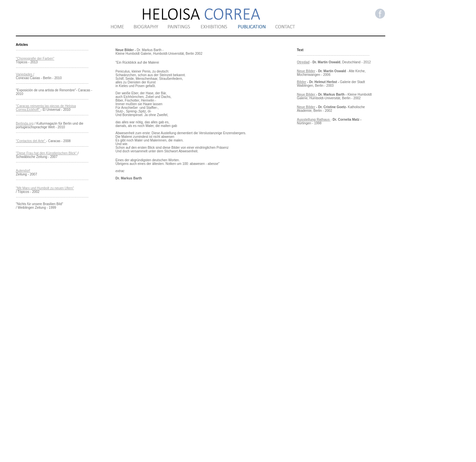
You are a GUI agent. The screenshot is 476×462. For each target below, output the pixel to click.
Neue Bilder (306, 71)
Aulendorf (23, 171)
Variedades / (25, 74)
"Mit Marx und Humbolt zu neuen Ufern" (45, 188)
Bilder (301, 82)
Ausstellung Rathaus (313, 120)
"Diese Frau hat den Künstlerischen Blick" (47, 153)
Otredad (303, 62)
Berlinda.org (25, 123)
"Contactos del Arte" (31, 141)
